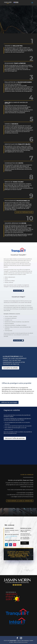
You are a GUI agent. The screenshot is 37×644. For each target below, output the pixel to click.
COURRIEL (24, 543)
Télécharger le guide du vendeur (19, 501)
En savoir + (18, 291)
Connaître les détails (10, 368)
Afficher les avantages (9, 402)
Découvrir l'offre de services (15, 438)
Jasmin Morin (13, 641)
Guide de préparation (23, 212)
